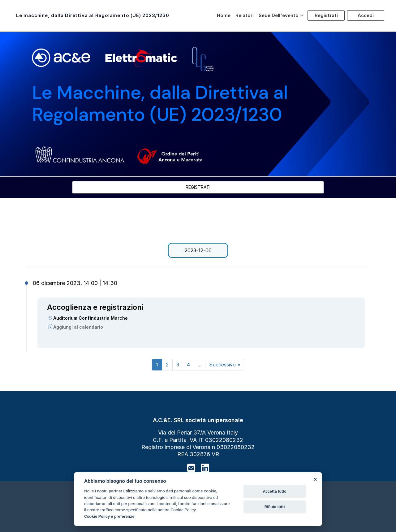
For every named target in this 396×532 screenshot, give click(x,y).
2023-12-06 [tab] (198, 250)
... (200, 365)
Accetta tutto (274, 491)
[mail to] (191, 468)
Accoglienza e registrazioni (95, 307)
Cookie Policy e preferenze (109, 516)
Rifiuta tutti (275, 507)
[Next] (225, 365)
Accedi (366, 15)
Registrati (326, 15)
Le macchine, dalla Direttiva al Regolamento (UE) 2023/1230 (93, 15)
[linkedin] (205, 468)
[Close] (315, 479)
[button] (281, 15)
